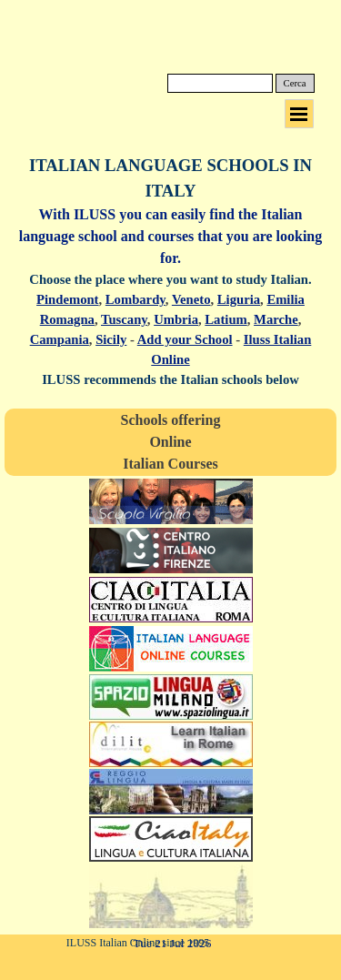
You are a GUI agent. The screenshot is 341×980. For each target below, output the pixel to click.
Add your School (185, 339)
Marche (276, 319)
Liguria (239, 299)
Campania (60, 339)
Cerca (295, 83)
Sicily (111, 339)
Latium (226, 319)
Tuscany (124, 319)
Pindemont (67, 299)
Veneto (191, 299)
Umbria (176, 319)
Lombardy (135, 299)
